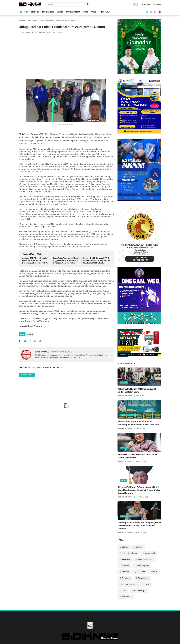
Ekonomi (139, 547)
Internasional (48, 12)
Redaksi (146, 4)
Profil (124, 480)
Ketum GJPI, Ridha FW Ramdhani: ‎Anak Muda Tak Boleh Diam (137, 390)
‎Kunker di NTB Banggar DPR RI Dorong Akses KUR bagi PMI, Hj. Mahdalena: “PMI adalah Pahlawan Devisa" (97, 261)
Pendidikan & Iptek (129, 415)
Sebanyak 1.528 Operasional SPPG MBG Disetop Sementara (137, 456)
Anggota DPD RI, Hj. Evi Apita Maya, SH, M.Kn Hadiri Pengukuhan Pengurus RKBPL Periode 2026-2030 (35, 261)
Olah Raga (141, 572)
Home (24, 12)
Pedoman (157, 4)
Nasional (35, 12)
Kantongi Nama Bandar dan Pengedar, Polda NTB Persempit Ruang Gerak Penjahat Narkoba (139, 526)
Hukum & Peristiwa (129, 553)
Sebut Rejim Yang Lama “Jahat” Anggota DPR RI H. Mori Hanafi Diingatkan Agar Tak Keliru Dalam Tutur (66, 261)
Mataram (125, 566)
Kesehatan (126, 559)
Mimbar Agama (73, 12)
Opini (85, 12)
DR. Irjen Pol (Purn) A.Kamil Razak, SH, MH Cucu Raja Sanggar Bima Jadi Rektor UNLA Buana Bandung (139, 490)
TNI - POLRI (125, 516)
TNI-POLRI (106, 12)
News (93, 12)
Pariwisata (126, 578)
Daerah (60, 12)
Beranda (22, 21)
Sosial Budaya (140, 591)
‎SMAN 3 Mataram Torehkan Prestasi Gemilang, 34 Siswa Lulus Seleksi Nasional (138, 423)
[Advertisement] (66, 59)
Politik (29, 21)
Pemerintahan (143, 578)
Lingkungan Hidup (145, 559)
